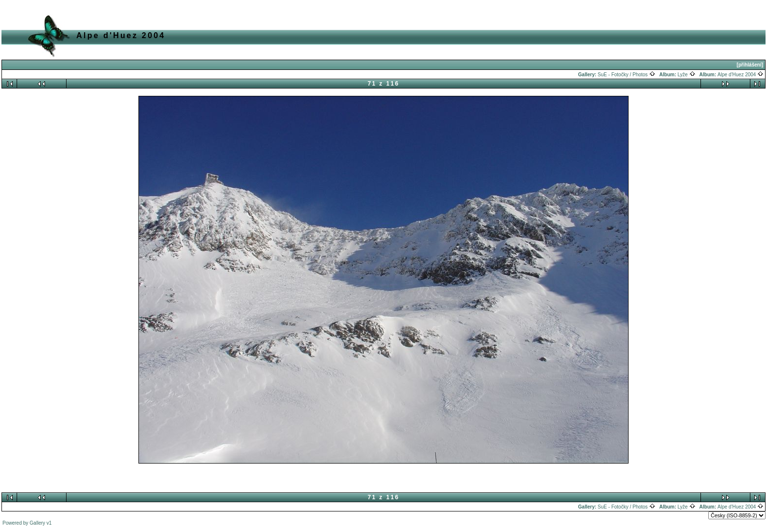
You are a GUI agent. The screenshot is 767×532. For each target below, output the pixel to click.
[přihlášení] (750, 65)
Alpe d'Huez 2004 (741, 75)
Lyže (687, 75)
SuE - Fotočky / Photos (627, 75)
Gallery (38, 523)
